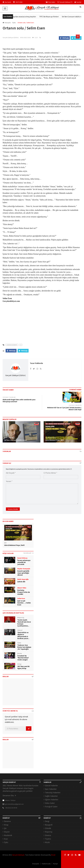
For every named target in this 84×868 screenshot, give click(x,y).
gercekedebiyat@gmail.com (14, 804)
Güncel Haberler (51, 785)
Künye (55, 864)
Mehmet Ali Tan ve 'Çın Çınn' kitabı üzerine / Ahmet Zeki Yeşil (64, 409)
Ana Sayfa (7, 2)
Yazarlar (78, 2)
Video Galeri (50, 803)
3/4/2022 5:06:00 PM (75, 405)
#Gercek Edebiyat (12, 345)
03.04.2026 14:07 (51, 438)
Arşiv (6, 839)
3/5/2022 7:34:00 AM (9, 397)
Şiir (5, 828)
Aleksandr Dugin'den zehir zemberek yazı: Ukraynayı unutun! (19, 400)
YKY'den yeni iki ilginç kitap (23, 667)
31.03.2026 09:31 (10, 438)
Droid (53, 855)
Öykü (6, 842)
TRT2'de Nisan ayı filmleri (52, 17)
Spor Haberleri (51, 789)
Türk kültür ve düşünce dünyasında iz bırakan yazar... (23, 635)
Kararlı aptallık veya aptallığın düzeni (23, 573)
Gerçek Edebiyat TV (65, 2)
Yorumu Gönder (13, 509)
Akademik (8, 835)
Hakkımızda (46, 864)
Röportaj (49, 832)
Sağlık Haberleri (51, 796)
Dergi (47, 821)
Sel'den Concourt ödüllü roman (15, 440)
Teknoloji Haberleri (53, 792)
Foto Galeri (51, 2)
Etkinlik (48, 828)
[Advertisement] (42, 322)
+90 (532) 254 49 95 (11, 808)
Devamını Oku (9, 795)
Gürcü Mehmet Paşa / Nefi (54, 440)
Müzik (47, 842)
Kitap (6, 825)
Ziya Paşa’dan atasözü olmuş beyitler (25, 17)
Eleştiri (7, 832)
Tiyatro (48, 839)
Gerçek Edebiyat (18, 855)
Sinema (48, 835)
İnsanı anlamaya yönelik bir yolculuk (24, 562)
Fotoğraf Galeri (51, 807)
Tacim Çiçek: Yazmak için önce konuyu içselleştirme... (24, 623)
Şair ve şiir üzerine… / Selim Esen (24, 603)
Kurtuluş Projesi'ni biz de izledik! (24, 592)
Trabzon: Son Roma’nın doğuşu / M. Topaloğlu (24, 647)
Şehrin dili (21, 582)
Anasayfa (7, 23)
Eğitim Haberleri (52, 800)
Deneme (7, 821)
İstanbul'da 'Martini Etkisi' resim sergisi (23, 658)
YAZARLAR (28, 553)
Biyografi (49, 825)
